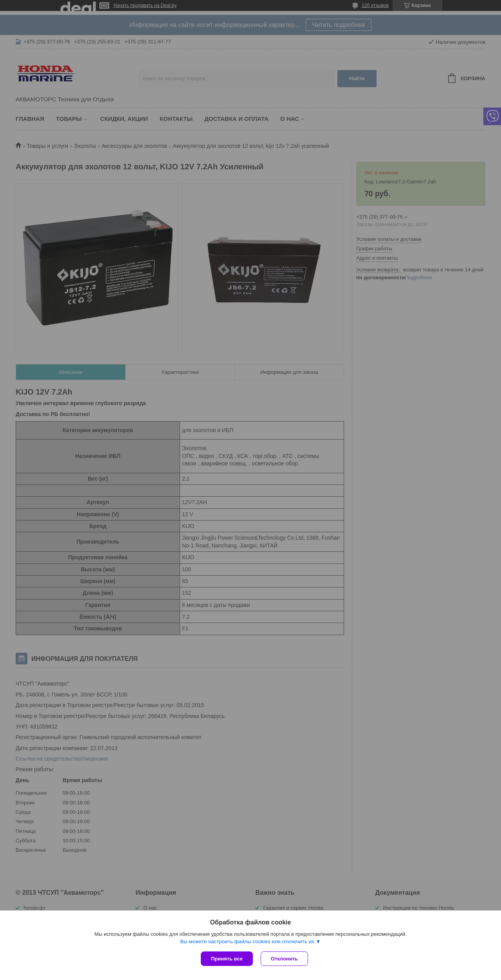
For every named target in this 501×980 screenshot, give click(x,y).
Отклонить (284, 959)
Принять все (227, 959)
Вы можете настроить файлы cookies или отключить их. (248, 941)
